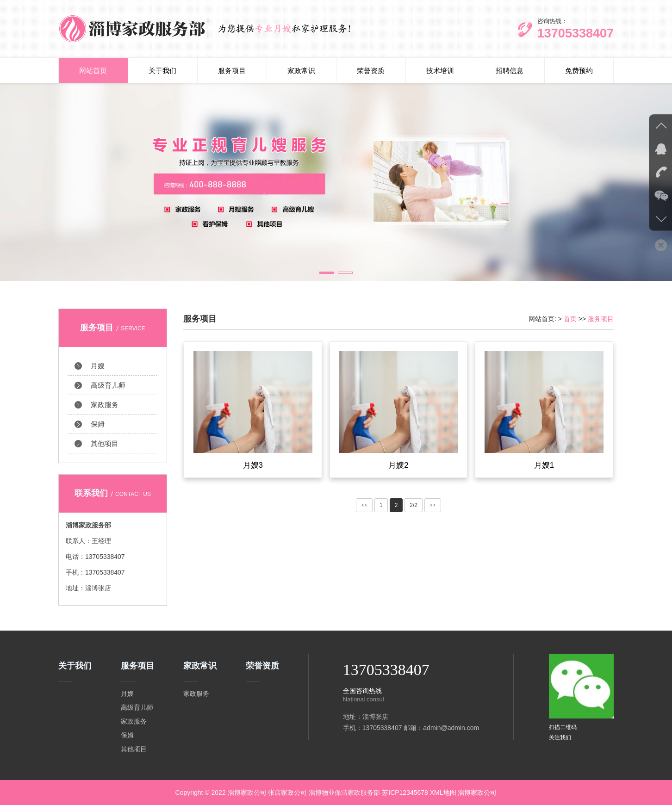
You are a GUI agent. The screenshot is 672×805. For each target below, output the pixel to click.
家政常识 (301, 71)
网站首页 (93, 71)
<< (364, 510)
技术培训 (440, 71)
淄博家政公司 (477, 793)
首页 (570, 319)
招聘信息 (510, 71)
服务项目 (232, 71)
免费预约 (579, 71)
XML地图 (443, 793)
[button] (327, 273)
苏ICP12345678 (405, 793)
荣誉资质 (371, 71)
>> (433, 510)
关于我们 (162, 71)
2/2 (414, 510)
